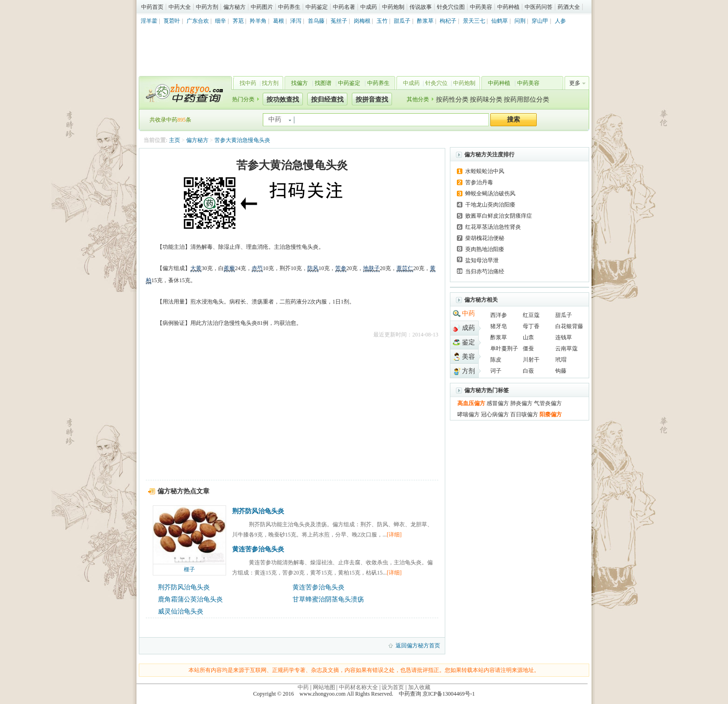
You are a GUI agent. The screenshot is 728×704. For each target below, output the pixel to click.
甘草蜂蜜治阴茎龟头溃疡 (328, 599)
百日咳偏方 (524, 414)
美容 (468, 357)
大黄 (196, 268)
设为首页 (393, 687)
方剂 (468, 371)
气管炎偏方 (548, 403)
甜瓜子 (402, 21)
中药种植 (508, 7)
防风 (313, 268)
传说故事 (421, 7)
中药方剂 (207, 7)
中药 (468, 313)
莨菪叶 (172, 21)
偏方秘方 (234, 7)
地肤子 (371, 268)
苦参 (341, 268)
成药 (468, 328)
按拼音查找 (372, 100)
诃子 (496, 371)
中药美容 (481, 7)
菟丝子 (339, 21)
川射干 (531, 360)
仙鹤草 (500, 21)
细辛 (221, 21)
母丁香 (531, 326)
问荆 (520, 21)
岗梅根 (362, 21)
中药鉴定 (317, 7)
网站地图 (324, 687)
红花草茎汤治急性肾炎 (493, 227)
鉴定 (468, 342)
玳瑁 (561, 360)
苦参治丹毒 (479, 182)
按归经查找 (327, 100)
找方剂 (270, 83)
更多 (575, 83)
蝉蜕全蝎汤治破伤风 (490, 194)
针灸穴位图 (451, 7)
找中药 (248, 83)
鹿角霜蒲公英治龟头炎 (190, 599)
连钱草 (564, 337)
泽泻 (296, 21)
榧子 (189, 569)
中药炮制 (393, 7)
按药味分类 (486, 100)
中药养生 (289, 7)
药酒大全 (569, 7)
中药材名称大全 (358, 687)
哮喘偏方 (468, 414)
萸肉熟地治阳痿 (485, 249)
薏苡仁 (405, 268)
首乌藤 (316, 21)
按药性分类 (452, 100)
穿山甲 (540, 21)
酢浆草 (425, 21)
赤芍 (257, 268)
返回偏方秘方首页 (418, 646)
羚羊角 (258, 21)
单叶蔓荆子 (504, 349)
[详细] (394, 535)
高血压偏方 (471, 403)
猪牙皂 (499, 326)
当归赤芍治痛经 (485, 271)
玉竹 (382, 21)
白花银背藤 (569, 326)
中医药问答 (539, 7)
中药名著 (344, 7)
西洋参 (499, 315)
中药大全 (180, 7)
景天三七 (474, 21)
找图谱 (323, 83)
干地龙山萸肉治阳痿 (490, 205)
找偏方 (299, 83)
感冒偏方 (498, 403)
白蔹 (528, 371)
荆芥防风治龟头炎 (258, 511)
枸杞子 (448, 21)
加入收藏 (419, 687)
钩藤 (561, 371)
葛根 (279, 21)
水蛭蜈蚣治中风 (485, 171)
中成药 (369, 7)
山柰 (528, 337)
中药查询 (183, 93)
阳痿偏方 (551, 414)
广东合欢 (198, 21)
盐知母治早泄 (482, 260)
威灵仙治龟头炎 (181, 611)
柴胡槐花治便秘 (485, 238)
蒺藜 (229, 268)
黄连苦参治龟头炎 (258, 549)
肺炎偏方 (521, 403)
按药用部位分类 (526, 100)
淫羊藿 (149, 21)
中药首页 (152, 7)
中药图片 (262, 7)
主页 (175, 140)
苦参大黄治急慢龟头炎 (242, 140)
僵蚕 (528, 349)
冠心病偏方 (495, 414)
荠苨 (238, 21)
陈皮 (496, 360)
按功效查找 (283, 100)
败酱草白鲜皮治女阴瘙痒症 (499, 216)
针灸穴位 (436, 83)
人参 (560, 21)
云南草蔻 (566, 349)
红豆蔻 (531, 315)
